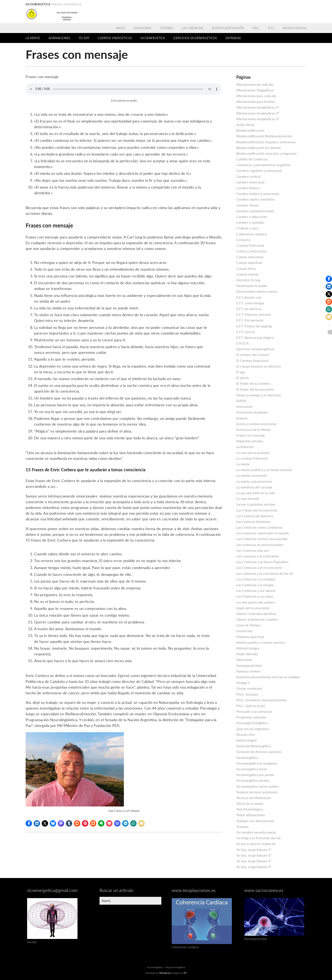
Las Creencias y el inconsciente (259, 567)
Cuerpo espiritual (249, 263)
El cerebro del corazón (253, 355)
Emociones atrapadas (252, 412)
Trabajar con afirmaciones (255, 821)
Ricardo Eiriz (246, 734)
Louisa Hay (244, 631)
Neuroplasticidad (249, 665)
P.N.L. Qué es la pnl (251, 706)
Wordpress (165, 973)
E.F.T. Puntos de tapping (254, 326)
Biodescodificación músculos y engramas (266, 153)
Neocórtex (244, 660)
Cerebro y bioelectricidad (255, 211)
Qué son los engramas (253, 729)
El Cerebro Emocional (252, 360)
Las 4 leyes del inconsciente (257, 510)
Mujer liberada (247, 654)
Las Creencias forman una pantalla (262, 539)
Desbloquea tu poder (252, 286)
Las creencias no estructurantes (260, 545)
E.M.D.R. (243, 343)
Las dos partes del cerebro (256, 602)
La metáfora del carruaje (254, 487)
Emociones (143, 28)
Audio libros (245, 125)
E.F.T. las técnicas (249, 309)
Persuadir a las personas (254, 711)
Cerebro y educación (252, 217)
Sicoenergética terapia (253, 780)
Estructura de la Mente (253, 429)
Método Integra (248, 648)
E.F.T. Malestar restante (254, 314)
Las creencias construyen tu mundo (263, 533)
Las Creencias (193, 28)
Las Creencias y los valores (256, 591)
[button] (29, 823)
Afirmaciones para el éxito (256, 101)
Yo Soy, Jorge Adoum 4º (254, 867)
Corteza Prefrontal (250, 245)
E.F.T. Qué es (246, 332)
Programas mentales (251, 717)
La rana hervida (248, 498)
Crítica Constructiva (251, 251)
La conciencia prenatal (253, 453)
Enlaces (242, 418)
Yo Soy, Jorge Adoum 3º (254, 861)
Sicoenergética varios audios (257, 786)
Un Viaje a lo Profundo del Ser (259, 838)
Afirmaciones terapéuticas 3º (258, 119)
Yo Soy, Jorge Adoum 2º (254, 855)
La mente (33, 38)
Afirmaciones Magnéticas (255, 90)
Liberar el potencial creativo (257, 619)
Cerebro (167, 28)
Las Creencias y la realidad (256, 579)
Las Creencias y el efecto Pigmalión (262, 562)
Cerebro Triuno (247, 205)
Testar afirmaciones (251, 815)
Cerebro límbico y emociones (258, 194)
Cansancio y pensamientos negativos (264, 165)
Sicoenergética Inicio (252, 769)
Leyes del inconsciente (253, 608)
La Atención (245, 447)
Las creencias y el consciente (258, 556)
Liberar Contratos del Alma (256, 614)
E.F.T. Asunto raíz (249, 297)
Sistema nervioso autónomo (257, 792)
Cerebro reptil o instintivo (255, 199)
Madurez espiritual (250, 637)
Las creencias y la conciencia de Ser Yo (265, 573)
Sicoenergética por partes (255, 775)
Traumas (242, 826)
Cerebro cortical (248, 176)
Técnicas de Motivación (254, 798)
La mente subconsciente (254, 481)
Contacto (243, 240)
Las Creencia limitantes (253, 522)
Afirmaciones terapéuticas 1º (258, 107)
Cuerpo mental (247, 274)
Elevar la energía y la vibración (259, 395)
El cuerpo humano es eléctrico (259, 366)
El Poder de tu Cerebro (253, 383)
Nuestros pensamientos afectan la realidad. (268, 677)
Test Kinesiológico (250, 809)
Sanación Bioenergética (254, 746)
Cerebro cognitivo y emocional (259, 170)
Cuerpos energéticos (115, 38)
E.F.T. (271, 28)
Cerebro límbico (248, 188)
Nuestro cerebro (248, 671)
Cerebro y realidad (250, 222)
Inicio (121, 28)
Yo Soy (84, 38)
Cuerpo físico (246, 268)
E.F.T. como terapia (250, 303)
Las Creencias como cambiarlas (259, 527)
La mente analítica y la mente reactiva (264, 470)
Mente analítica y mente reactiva (261, 642)
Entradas (233, 38)
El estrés (243, 378)
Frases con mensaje (251, 435)
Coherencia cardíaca (251, 234)
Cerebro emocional (250, 182)
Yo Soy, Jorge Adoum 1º (254, 850)
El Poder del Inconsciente (255, 389)
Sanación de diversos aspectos (259, 752)
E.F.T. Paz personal (250, 320)
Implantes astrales (250, 441)
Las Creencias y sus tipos (255, 596)
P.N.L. (256, 28)
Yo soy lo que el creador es (256, 844)
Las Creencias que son (253, 550)
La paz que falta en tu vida (256, 493)
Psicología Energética (252, 723)
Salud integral (246, 740)
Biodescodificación (228, 28)
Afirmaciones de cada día (255, 84)
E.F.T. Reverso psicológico (255, 337)
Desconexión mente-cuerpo (257, 291)
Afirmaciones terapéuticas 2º (258, 113)
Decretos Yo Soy (248, 280)
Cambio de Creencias (252, 159)
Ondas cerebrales (249, 688)
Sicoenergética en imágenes (257, 763)
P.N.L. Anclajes (247, 694)
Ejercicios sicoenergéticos (195, 38)
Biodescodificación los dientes (259, 148)
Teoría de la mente (250, 803)
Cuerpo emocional (250, 257)
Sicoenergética (153, 38)
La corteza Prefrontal (252, 458)
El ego (241, 372)
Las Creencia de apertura (255, 516)
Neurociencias (295, 28)
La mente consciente (252, 475)
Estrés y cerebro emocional (256, 424)
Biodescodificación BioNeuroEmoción (264, 136)
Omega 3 (243, 683)
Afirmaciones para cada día (256, 96)
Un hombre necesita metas (256, 832)
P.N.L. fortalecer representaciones (261, 700)
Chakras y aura (247, 228)
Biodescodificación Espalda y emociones (266, 142)
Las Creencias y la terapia (255, 585)
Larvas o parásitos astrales (256, 504)
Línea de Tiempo (248, 625)
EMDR (241, 401)
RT (185, 973)
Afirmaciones (59, 38)
